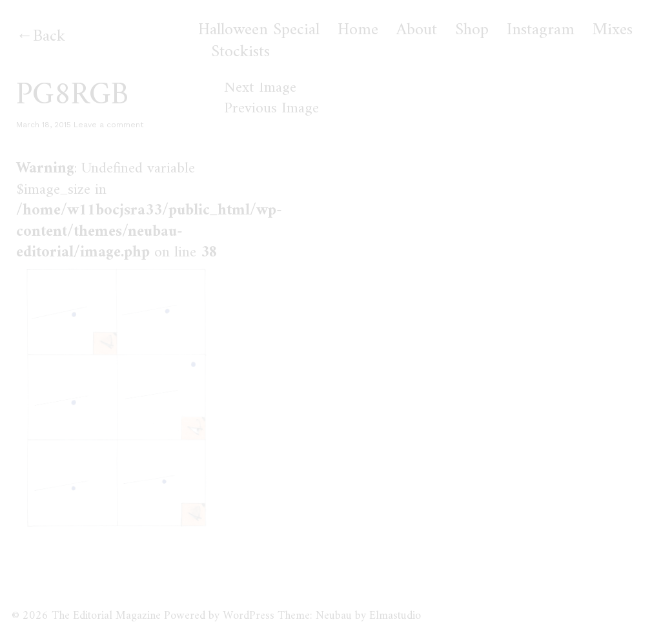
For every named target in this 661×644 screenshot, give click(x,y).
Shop (472, 30)
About (417, 30)
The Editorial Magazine (106, 616)
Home (358, 30)
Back (49, 36)
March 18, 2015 (44, 125)
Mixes (613, 30)
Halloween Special (259, 30)
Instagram (541, 30)
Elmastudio (395, 616)
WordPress (249, 616)
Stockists (240, 52)
